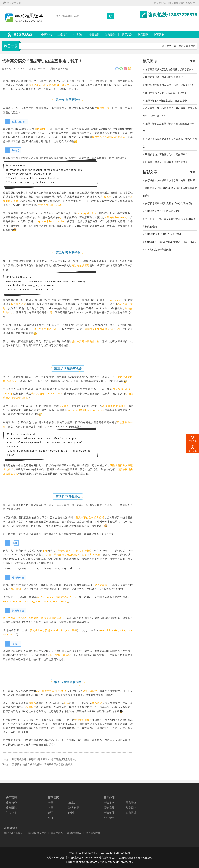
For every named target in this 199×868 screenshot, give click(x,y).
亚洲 (51, 818)
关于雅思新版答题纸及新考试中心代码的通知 (169, 203)
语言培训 (94, 34)
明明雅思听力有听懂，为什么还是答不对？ (168, 154)
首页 (181, 46)
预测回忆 (131, 808)
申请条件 (78, 34)
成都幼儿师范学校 (37, 833)
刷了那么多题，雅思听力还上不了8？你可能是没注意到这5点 (44, 759)
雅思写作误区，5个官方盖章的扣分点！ (166, 93)
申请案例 (159, 34)
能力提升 (110, 34)
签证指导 (63, 34)
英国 (51, 808)
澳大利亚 (74, 808)
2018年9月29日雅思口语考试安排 (163, 211)
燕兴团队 (143, 34)
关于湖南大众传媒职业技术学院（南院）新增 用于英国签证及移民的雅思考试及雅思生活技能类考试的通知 (170, 188)
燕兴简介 (11, 803)
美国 (51, 803)
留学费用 (109, 818)
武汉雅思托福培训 (14, 833)
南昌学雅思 (57, 833)
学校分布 (11, 813)
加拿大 (72, 803)
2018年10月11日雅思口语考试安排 (163, 234)
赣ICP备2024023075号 (88, 862)
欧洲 (71, 813)
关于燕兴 (127, 34)
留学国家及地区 (23, 34)
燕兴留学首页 (14, 3)
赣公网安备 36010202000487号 (117, 862)
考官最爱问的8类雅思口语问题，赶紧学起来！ (169, 69)
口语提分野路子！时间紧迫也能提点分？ (166, 162)
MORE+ (194, 61)
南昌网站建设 (74, 833)
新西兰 (52, 813)
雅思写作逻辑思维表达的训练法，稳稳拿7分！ (169, 85)
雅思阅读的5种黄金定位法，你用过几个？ (167, 101)
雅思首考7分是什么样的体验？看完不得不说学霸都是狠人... (43, 764)
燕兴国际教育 (93, 833)
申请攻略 (47, 34)
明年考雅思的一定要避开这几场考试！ (165, 77)
